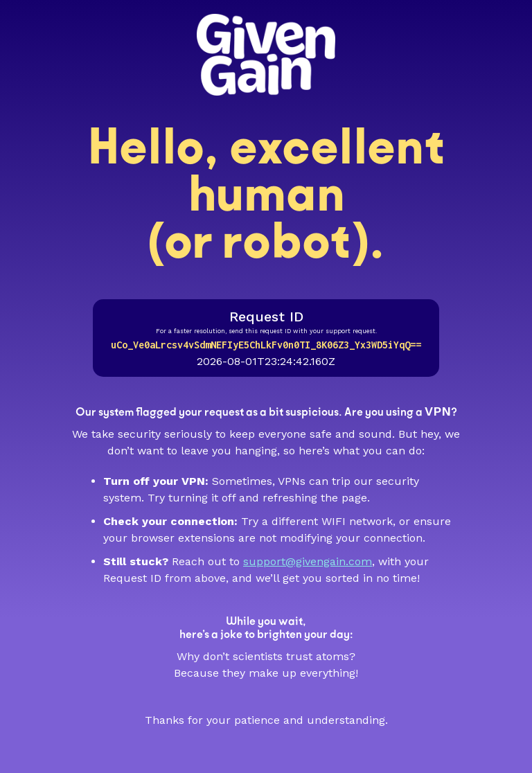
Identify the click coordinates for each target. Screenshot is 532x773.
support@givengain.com (308, 561)
